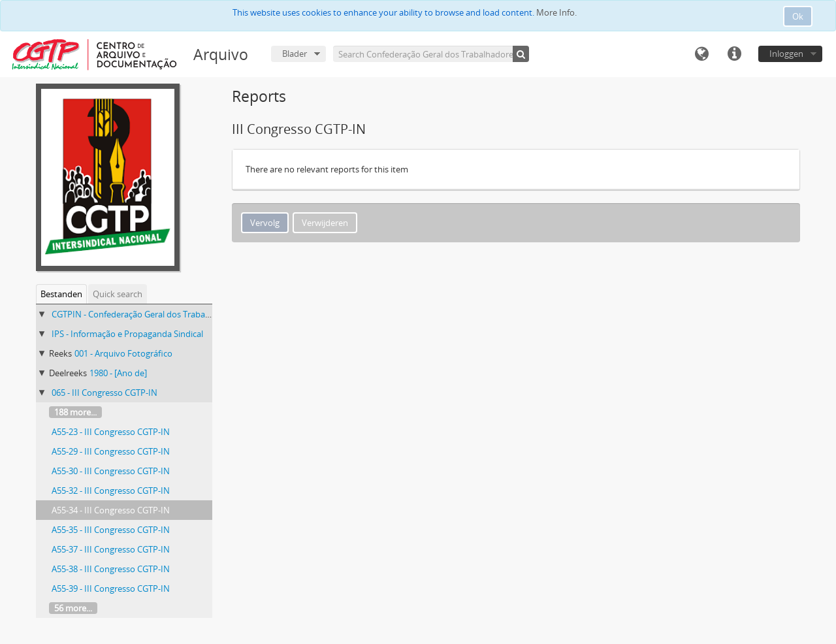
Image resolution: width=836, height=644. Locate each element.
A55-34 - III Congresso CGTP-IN (111, 510)
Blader (295, 54)
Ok (798, 16)
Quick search (118, 294)
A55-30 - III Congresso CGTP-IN (111, 471)
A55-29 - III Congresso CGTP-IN (111, 451)
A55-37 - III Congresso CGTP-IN (111, 549)
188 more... (75, 412)
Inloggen (786, 54)
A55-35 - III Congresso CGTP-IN (111, 530)
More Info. (556, 12)
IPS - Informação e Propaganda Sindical (127, 334)
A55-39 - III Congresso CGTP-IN (111, 588)
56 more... (73, 608)
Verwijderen (325, 223)
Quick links (734, 54)
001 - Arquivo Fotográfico (123, 353)
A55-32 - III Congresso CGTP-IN (111, 491)
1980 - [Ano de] (118, 373)
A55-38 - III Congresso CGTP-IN (111, 569)
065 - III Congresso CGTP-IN (104, 393)
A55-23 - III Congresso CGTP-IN (111, 432)
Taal (701, 54)
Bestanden (61, 294)
